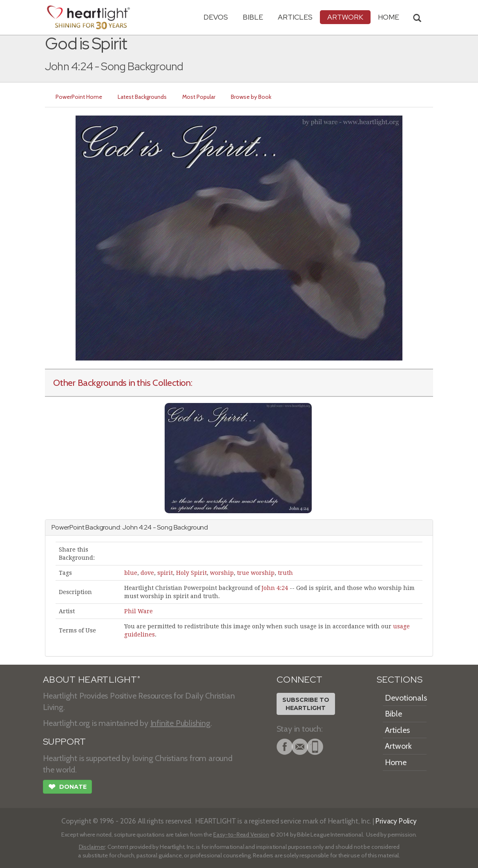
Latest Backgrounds (142, 97)
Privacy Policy (396, 821)
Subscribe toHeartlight (306, 704)
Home (396, 762)
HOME (389, 17)
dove (147, 573)
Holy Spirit (191, 573)
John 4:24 (275, 588)
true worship (256, 573)
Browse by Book (251, 97)
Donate (67, 788)
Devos (216, 17)
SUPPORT (64, 742)
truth (285, 573)
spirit (165, 573)
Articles (295, 17)
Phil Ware (138, 611)
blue (131, 573)
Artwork (345, 17)
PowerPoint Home (79, 97)
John (130, 527)
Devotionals (406, 698)
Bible (253, 17)
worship (222, 573)
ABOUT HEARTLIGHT (92, 680)
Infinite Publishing (180, 723)
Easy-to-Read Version (241, 835)
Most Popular (199, 97)
